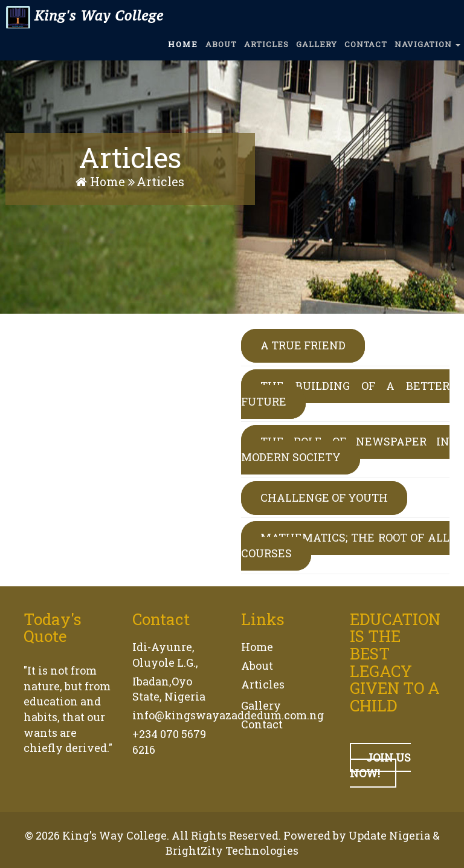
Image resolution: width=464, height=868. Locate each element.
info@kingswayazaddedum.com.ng (228, 715)
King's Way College (83, 21)
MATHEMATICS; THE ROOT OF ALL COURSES (345, 545)
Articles (263, 684)
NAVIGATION (427, 50)
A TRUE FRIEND (303, 345)
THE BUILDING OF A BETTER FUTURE (345, 394)
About (257, 666)
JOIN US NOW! (380, 765)
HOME (183, 50)
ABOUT (221, 50)
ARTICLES (266, 50)
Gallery (261, 705)
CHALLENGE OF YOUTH (324, 497)
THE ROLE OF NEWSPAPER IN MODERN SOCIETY (345, 449)
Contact (262, 724)
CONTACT (366, 50)
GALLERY (317, 50)
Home (102, 181)
